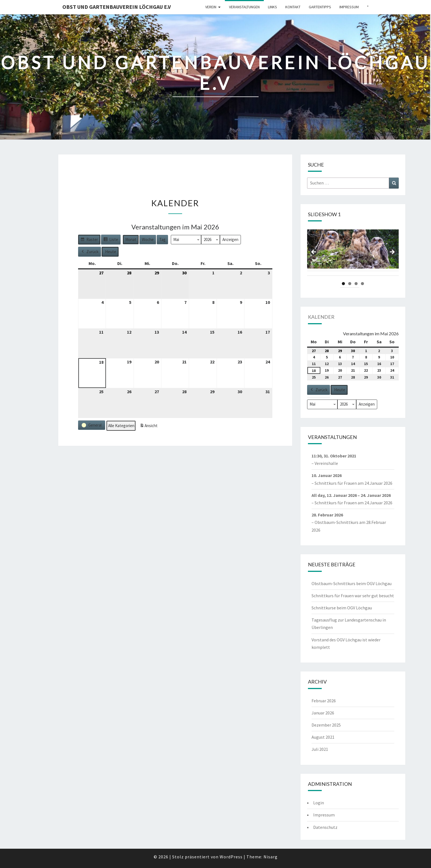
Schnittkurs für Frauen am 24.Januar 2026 (353, 483)
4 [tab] (362, 284)
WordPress (231, 857)
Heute (111, 252)
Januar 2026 (323, 713)
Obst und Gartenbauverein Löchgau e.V (117, 7)
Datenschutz (325, 827)
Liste (111, 240)
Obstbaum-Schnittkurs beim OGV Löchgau (352, 583)
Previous (314, 252)
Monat (131, 239)
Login (319, 803)
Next (392, 252)
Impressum (349, 7)
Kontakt (293, 7)
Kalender (321, 317)
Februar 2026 (324, 701)
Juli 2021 (320, 749)
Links (272, 7)
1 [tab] (343, 284)
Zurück (90, 252)
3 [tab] (356, 284)
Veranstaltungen (244, 7)
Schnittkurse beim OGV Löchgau (342, 608)
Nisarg (271, 857)
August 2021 (323, 737)
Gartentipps (320, 7)
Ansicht (150, 427)
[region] (353, 254)
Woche (148, 239)
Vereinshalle (326, 464)
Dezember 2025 (326, 725)
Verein (211, 7)
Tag (162, 239)
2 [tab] (350, 284)
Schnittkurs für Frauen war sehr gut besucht (353, 596)
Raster (89, 240)
